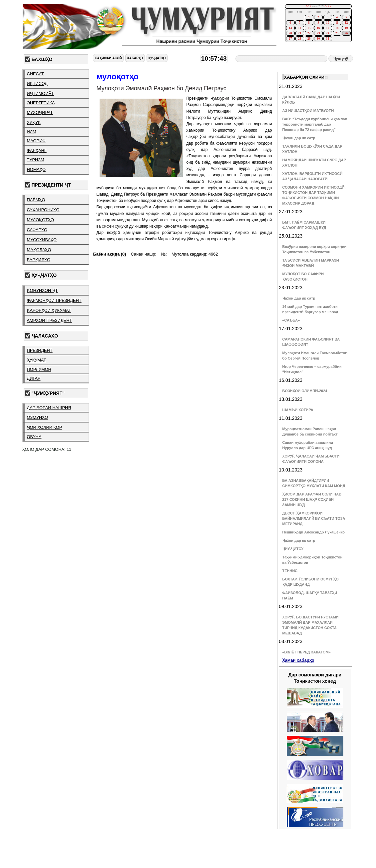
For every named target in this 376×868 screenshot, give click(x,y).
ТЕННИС (290, 571)
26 (346, 33)
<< (307, 6)
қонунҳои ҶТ (42, 290)
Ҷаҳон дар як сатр (299, 138)
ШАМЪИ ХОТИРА (298, 410)
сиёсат (35, 74)
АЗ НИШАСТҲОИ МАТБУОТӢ (308, 111)
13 (290, 28)
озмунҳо (38, 417)
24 (328, 33)
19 (346, 28)
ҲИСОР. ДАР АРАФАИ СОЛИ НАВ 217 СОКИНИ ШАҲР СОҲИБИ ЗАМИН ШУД (312, 499)
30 (318, 39)
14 (300, 28)
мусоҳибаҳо (42, 240)
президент (40, 350)
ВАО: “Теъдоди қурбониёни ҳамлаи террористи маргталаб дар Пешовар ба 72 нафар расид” (315, 124)
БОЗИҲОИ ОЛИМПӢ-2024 (305, 391)
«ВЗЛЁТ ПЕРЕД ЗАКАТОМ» (307, 652)
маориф (36, 141)
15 (309, 28)
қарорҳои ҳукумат (49, 310)
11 (337, 23)
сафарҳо (37, 230)
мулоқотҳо (40, 220)
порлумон (39, 369)
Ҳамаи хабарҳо (298, 660)
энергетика (41, 103)
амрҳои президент (50, 320)
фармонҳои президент (54, 300)
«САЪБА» (291, 320)
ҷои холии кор (45, 427)
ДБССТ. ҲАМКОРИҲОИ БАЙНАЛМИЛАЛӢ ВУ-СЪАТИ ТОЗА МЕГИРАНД (314, 518)
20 (290, 33)
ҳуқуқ (34, 122)
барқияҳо (39, 260)
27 (290, 39)
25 (337, 33)
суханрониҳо (43, 210)
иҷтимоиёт (40, 93)
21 (300, 33)
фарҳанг (37, 150)
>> (330, 6)
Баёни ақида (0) (109, 254)
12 (346, 23)
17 (328, 28)
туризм (36, 160)
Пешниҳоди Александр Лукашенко (314, 532)
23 (318, 33)
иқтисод (37, 83)
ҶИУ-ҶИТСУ (293, 549)
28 (300, 39)
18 (337, 28)
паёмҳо (36, 200)
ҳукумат (37, 360)
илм (32, 132)
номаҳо (36, 169)
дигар (34, 378)
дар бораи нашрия (49, 408)
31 (328, 39)
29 (309, 39)
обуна (34, 437)
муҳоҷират (40, 112)
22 (309, 33)
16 (318, 28)
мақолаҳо (39, 250)
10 (328, 23)
